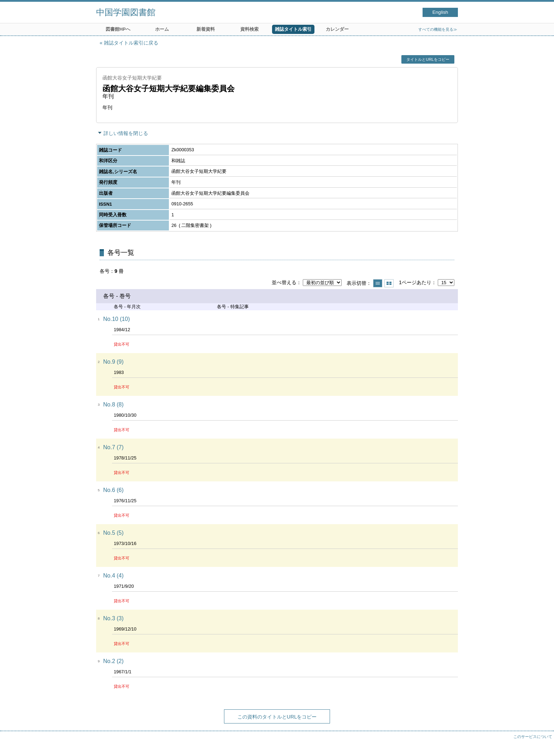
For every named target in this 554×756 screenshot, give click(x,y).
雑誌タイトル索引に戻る (131, 43)
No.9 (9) (113, 362)
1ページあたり (415, 282)
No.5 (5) (113, 533)
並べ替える (284, 282)
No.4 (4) (113, 576)
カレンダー (337, 29)
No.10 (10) (117, 319)
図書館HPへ (118, 29)
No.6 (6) (113, 490)
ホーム (162, 29)
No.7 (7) (113, 447)
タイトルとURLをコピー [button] (428, 59)
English (440, 12)
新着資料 (206, 29)
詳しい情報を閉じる (126, 133)
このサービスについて (533, 737)
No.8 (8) (113, 405)
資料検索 (249, 29)
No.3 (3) (113, 618)
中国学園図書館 (126, 12)
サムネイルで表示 (389, 283)
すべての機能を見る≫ (438, 29)
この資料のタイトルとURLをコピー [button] (277, 717)
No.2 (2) (113, 661)
